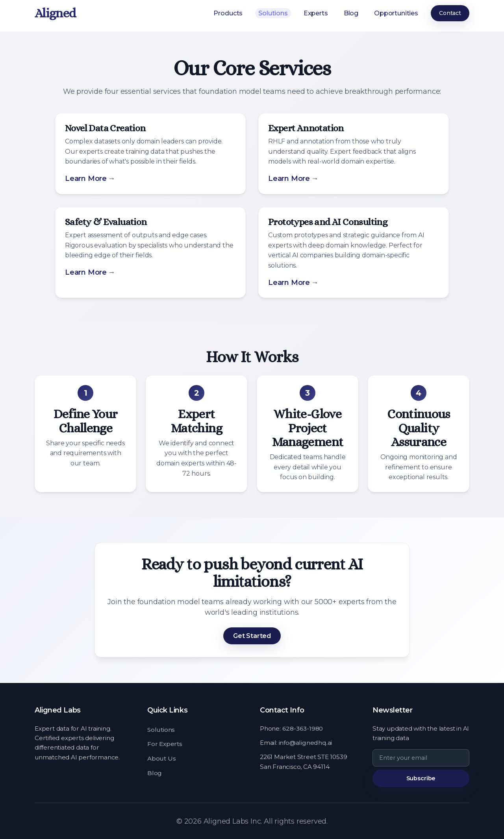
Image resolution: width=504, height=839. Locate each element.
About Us (161, 758)
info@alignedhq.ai (306, 743)
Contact (450, 13)
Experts (316, 13)
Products (228, 13)
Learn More (86, 179)
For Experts (165, 744)
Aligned (55, 13)
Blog (351, 13)
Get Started (252, 636)
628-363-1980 (303, 728)
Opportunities (396, 13)
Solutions (273, 13)
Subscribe (421, 778)
